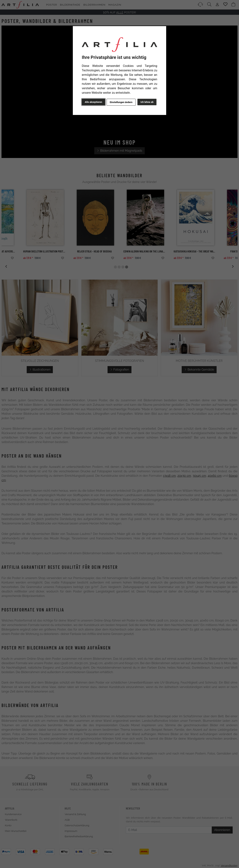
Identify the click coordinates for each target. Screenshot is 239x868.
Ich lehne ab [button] (147, 102)
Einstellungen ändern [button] (121, 102)
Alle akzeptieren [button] (93, 102)
